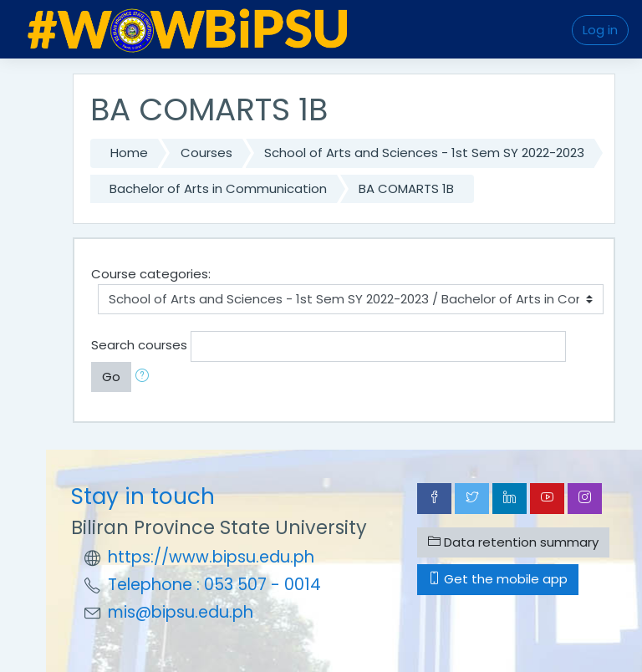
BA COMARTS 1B (406, 188)
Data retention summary (513, 542)
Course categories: (151, 274)
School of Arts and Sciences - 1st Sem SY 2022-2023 (424, 153)
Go (111, 377)
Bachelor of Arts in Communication (218, 188)
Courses (206, 153)
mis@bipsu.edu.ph (181, 612)
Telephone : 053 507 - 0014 (214, 585)
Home (129, 153)
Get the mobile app (498, 579)
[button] (145, 377)
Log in (600, 30)
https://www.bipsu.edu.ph (211, 557)
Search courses (139, 345)
